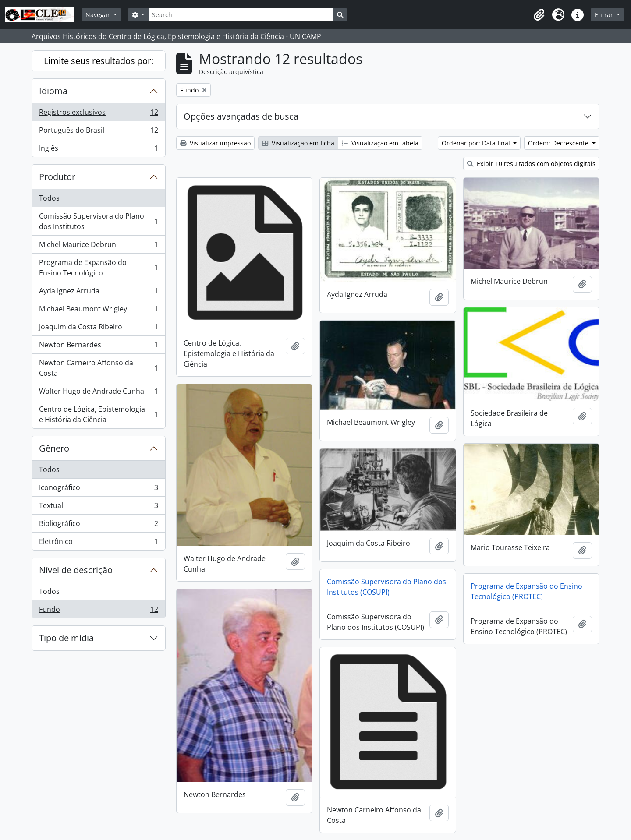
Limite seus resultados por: (99, 61)
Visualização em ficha (298, 143)
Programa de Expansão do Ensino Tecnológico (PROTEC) (526, 591)
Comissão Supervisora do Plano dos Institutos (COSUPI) (386, 587)
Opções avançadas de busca (241, 116)
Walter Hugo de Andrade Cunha (98, 393)
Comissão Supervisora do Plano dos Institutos (98, 221)
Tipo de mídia (66, 638)
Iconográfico (98, 489)
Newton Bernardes (98, 347)
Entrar (605, 15)
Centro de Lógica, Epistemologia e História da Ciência (98, 414)
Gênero (54, 448)
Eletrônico (98, 543)
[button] (539, 15)
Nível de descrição (76, 570)
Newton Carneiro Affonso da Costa (98, 368)
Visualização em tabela (380, 143)
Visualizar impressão (215, 143)
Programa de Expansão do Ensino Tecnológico (98, 268)
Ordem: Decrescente (559, 143)
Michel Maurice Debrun (98, 246)
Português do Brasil (98, 132)
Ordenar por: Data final (477, 143)
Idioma (53, 91)
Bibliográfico (98, 525)
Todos (49, 198)
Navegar (99, 15)
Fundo (98, 611)
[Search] (241, 15)
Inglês (98, 150)
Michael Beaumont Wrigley (98, 311)
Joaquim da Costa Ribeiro (98, 329)
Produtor (57, 177)
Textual (98, 507)
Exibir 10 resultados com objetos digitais (531, 164)
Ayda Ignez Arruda (98, 293)
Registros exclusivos (98, 114)
